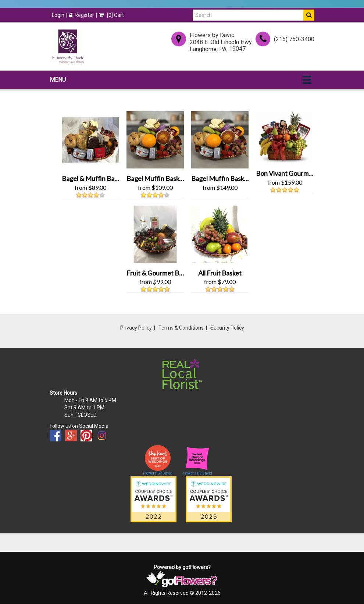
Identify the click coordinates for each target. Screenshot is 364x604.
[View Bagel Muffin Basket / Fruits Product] (155, 139)
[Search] (248, 15)
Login (58, 15)
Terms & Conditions (181, 328)
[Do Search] (309, 15)
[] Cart (111, 15)
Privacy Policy (136, 328)
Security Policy (227, 328)
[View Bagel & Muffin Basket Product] (90, 139)
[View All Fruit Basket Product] (220, 233)
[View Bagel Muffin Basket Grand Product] (220, 139)
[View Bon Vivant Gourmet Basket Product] (285, 137)
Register (82, 15)
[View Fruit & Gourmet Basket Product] (155, 233)
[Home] (68, 46)
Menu (58, 80)
